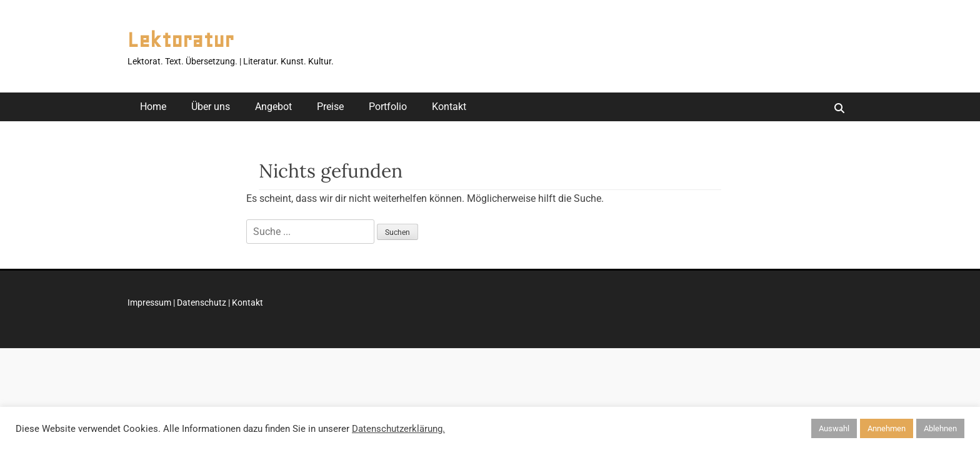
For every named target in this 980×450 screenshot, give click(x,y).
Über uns (211, 107)
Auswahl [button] (834, 428)
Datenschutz (202, 302)
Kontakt (449, 107)
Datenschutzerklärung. (398, 429)
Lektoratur (181, 40)
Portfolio (388, 107)
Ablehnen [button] (940, 428)
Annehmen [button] (887, 428)
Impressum (149, 302)
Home (153, 107)
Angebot (273, 107)
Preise (330, 107)
